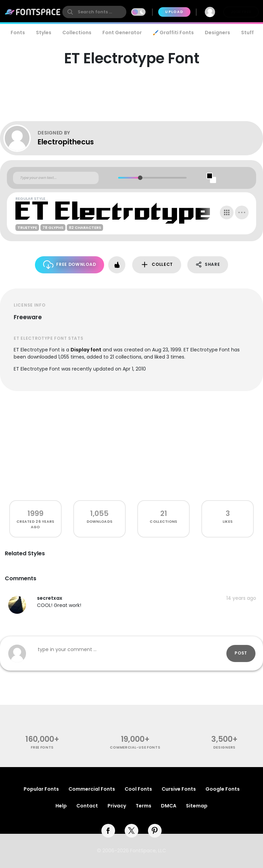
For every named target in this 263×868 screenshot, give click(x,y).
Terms (143, 806)
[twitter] (131, 831)
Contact (87, 806)
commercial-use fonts (135, 747)
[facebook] (108, 831)
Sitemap (197, 806)
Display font (86, 350)
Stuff (247, 33)
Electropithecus (66, 142)
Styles (44, 33)
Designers (217, 33)
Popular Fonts (41, 789)
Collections (77, 33)
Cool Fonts (138, 789)
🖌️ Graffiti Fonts (173, 33)
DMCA (169, 806)
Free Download (70, 265)
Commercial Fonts (92, 789)
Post (241, 653)
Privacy (117, 806)
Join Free (241, 12)
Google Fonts (223, 789)
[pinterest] (155, 831)
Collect (157, 265)
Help (61, 806)
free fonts (42, 747)
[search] (94, 12)
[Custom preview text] (56, 178)
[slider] (140, 178)
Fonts (18, 33)
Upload (174, 12)
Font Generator (122, 33)
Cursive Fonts (179, 789)
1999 (35, 513)
